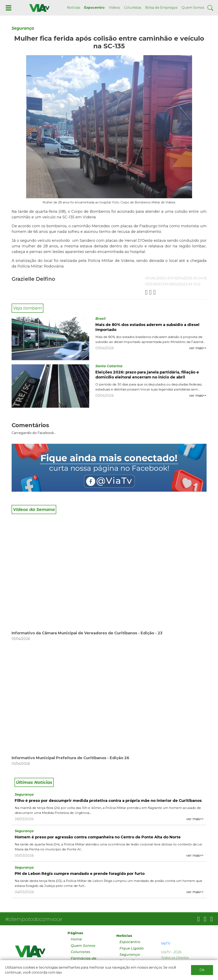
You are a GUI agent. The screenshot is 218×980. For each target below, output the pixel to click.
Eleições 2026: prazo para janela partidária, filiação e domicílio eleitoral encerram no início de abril (147, 375)
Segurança (23, 28)
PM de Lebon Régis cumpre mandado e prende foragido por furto (80, 874)
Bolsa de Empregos (161, 8)
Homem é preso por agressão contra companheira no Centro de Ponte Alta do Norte (98, 837)
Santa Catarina (109, 366)
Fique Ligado (132, 948)
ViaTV (166, 943)
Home (76, 939)
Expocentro (94, 8)
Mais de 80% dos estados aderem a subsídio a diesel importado (147, 327)
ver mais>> (198, 348)
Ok (202, 970)
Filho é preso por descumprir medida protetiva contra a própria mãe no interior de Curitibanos (108, 801)
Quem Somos (193, 8)
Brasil (100, 319)
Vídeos (114, 8)
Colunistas (133, 8)
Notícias (74, 8)
